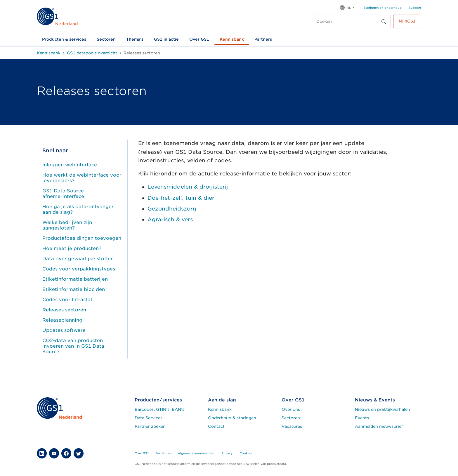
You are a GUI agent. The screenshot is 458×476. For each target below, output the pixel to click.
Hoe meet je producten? (72, 248)
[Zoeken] (345, 21)
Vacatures (292, 426)
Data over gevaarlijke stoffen (78, 259)
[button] (347, 7)
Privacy (227, 453)
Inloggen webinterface (70, 165)
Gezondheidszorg (172, 209)
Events (362, 418)
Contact (216, 426)
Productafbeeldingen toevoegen (82, 238)
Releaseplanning (62, 320)
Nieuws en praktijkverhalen (382, 409)
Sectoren (106, 39)
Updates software (64, 330)
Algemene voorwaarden (196, 453)
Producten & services (64, 39)
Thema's (135, 39)
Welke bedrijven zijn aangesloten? (67, 225)
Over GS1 (199, 39)
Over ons (291, 409)
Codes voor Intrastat (67, 300)
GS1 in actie (166, 39)
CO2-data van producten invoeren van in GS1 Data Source (73, 346)
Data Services (149, 418)
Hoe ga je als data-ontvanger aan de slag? (78, 209)
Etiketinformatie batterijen (75, 279)
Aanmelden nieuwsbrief (379, 426)
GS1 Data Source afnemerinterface (63, 194)
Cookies (246, 453)
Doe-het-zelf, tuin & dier (181, 198)
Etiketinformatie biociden (74, 289)
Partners (263, 39)
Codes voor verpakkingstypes (79, 269)
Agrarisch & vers (170, 219)
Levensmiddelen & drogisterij (188, 187)
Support (415, 8)
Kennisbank (232, 39)
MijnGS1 (407, 21)
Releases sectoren (64, 310)
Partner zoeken (150, 426)
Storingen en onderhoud (383, 8)
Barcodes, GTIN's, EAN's (159, 409)
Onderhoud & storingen (232, 418)
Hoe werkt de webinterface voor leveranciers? (82, 178)
